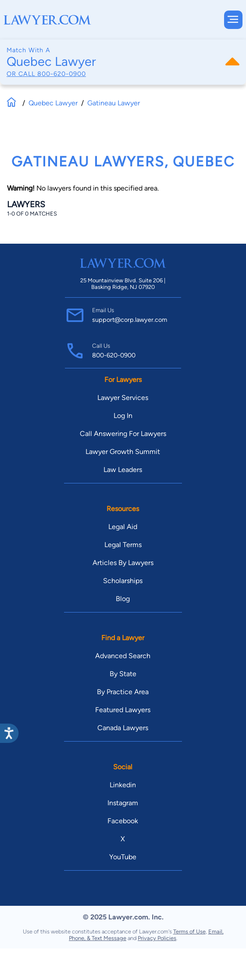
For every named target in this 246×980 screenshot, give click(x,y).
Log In (123, 416)
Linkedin (123, 785)
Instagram (123, 803)
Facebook (123, 821)
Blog (123, 599)
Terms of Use (189, 931)
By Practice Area (123, 692)
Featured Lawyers (123, 710)
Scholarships (123, 581)
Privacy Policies (157, 938)
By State (123, 674)
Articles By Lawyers (123, 563)
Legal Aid (123, 527)
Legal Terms (123, 545)
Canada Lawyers (123, 728)
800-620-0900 (62, 74)
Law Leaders (123, 470)
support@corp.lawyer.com (130, 320)
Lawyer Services (123, 398)
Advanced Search (123, 656)
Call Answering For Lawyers (123, 434)
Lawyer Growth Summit (123, 452)
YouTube (123, 857)
